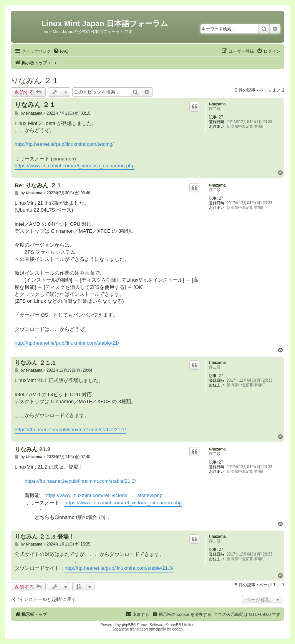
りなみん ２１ (35, 80)
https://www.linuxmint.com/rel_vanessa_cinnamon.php (75, 166)
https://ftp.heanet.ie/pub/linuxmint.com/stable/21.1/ (70, 430)
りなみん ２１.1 (35, 363)
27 (221, 117)
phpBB (128, 625)
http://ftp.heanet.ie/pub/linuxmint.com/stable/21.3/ (119, 568)
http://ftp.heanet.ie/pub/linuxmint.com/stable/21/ (67, 343)
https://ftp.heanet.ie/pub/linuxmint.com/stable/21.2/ (80, 481)
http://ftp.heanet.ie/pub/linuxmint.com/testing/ (64, 144)
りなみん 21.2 (32, 449)
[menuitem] (61, 51)
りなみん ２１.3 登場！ (45, 536)
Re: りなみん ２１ (38, 185)
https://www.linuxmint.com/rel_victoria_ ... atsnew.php (104, 495)
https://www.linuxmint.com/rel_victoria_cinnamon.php (123, 503)
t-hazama (217, 104)
